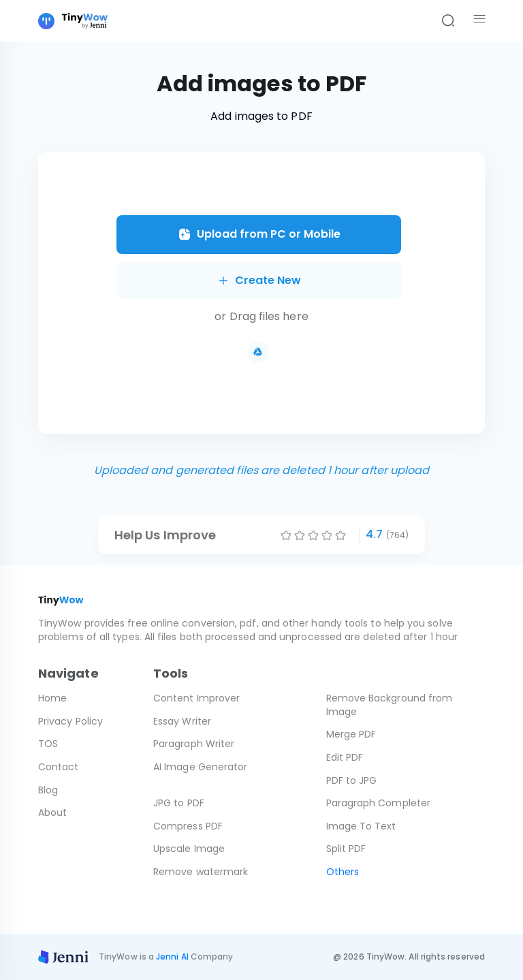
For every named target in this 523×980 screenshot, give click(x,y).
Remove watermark (201, 872)
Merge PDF (351, 734)
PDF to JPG (352, 780)
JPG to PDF (179, 803)
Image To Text (361, 826)
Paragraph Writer (194, 744)
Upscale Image (189, 849)
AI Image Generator (200, 767)
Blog (48, 790)
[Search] (448, 21)
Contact (59, 767)
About (52, 812)
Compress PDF (188, 826)
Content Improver (196, 698)
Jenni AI (172, 957)
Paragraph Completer (379, 803)
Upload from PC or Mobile (259, 234)
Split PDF (346, 849)
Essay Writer (182, 721)
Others (343, 872)
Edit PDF (345, 757)
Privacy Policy (70, 721)
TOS (48, 744)
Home (52, 698)
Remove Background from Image (390, 705)
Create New (259, 280)
